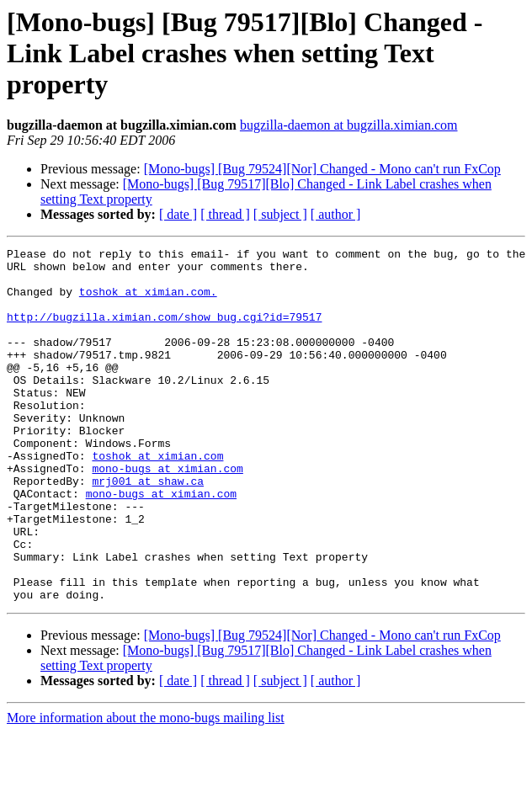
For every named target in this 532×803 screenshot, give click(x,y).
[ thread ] (225, 214)
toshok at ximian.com (157, 498)
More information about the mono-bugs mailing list (146, 788)
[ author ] (336, 214)
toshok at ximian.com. (148, 301)
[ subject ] (280, 214)
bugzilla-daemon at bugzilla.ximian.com (349, 125)
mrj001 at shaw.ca (148, 529)
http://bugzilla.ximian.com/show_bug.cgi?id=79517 (164, 332)
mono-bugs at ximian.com (167, 513)
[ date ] (178, 214)
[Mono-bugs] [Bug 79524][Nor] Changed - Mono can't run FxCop (322, 169)
